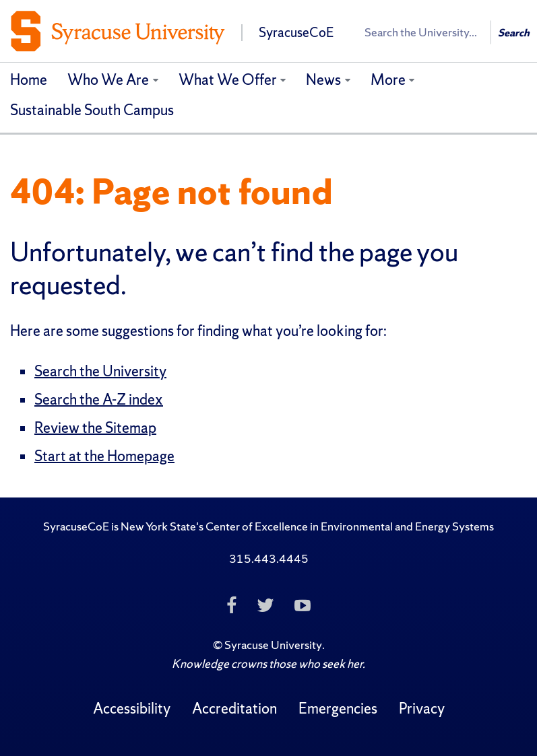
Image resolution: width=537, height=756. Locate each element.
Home (29, 80)
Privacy (422, 709)
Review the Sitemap (95, 428)
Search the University (100, 371)
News (323, 80)
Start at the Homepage (104, 456)
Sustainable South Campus (92, 110)
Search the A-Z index (99, 400)
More (388, 80)
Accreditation (234, 709)
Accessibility (132, 709)
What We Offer (228, 80)
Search (514, 33)
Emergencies (338, 709)
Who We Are (108, 80)
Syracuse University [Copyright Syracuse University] (273, 645)
